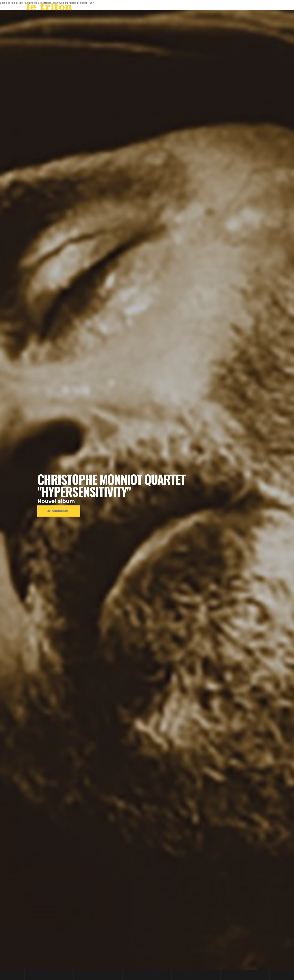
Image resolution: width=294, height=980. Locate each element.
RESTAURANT (225, 8)
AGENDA (176, 8)
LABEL (193, 8)
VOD (207, 8)
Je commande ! (59, 511)
